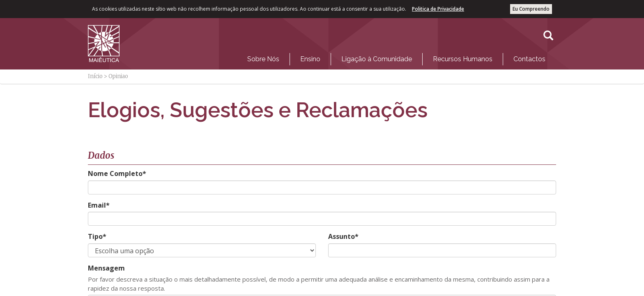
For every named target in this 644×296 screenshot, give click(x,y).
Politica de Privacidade (438, 9)
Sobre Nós (263, 59)
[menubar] (396, 57)
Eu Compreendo (531, 9)
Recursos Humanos (463, 59)
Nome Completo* (117, 173)
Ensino (310, 59)
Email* (99, 205)
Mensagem (106, 268)
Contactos (529, 59)
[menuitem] (263, 59)
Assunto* (343, 236)
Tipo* (97, 236)
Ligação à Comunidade (377, 59)
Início (95, 76)
